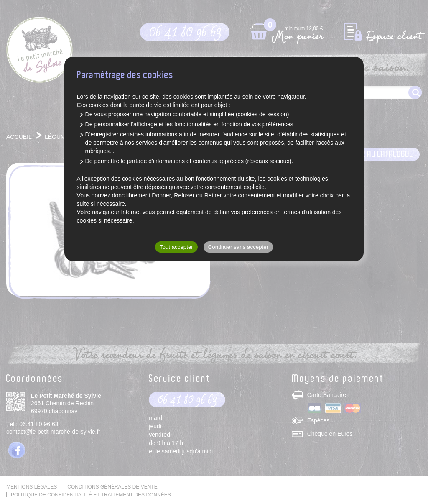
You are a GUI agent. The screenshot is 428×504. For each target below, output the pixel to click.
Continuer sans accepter (238, 247)
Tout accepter (176, 247)
